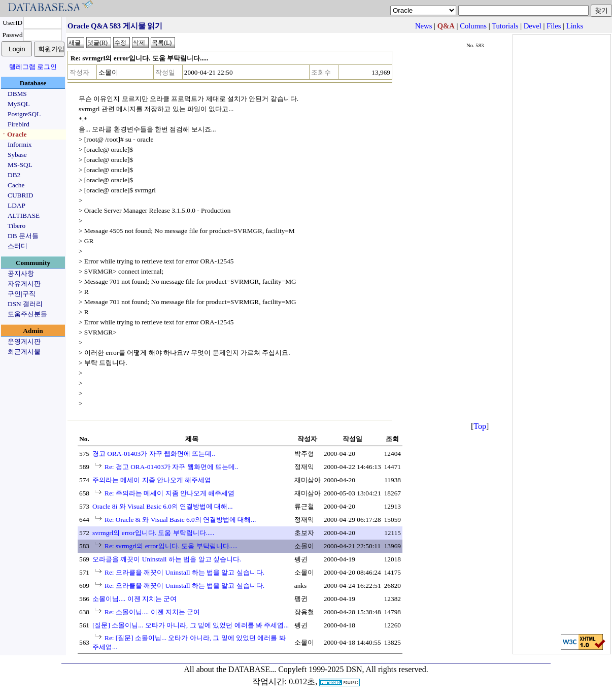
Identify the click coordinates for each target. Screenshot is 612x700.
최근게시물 (24, 352)
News (423, 26)
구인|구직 (22, 294)
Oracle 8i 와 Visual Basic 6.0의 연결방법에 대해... (162, 506)
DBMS (17, 94)
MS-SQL (20, 165)
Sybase (17, 155)
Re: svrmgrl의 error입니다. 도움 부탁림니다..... (171, 546)
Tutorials (505, 26)
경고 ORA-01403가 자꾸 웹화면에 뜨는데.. (154, 454)
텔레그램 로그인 (33, 67)
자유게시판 (24, 284)
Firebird (19, 124)
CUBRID (20, 195)
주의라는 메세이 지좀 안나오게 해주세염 (152, 480)
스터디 (18, 246)
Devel (533, 26)
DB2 (14, 175)
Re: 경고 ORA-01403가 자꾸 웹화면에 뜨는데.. (172, 467)
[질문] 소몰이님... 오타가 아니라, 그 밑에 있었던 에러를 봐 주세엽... (191, 625)
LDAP (16, 205)
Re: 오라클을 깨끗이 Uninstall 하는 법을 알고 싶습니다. (184, 572)
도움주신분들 (27, 314)
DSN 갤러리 (25, 304)
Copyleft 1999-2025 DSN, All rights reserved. (353, 669)
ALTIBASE (24, 215)
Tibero (16, 226)
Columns (473, 26)
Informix (20, 144)
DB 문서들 (23, 236)
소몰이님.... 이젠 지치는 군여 (134, 599)
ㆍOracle (13, 134)
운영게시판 (24, 341)
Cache (16, 185)
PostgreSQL (24, 114)
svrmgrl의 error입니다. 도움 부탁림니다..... (153, 533)
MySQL (19, 104)
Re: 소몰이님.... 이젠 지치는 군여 (152, 612)
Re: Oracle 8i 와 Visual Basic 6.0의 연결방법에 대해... (180, 520)
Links (575, 26)
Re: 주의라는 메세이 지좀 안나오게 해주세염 (169, 493)
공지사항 (21, 273)
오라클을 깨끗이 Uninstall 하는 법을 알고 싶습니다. (167, 559)
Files (554, 26)
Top (480, 426)
